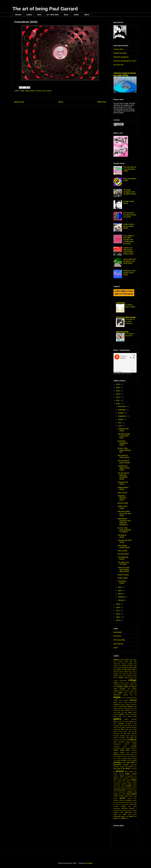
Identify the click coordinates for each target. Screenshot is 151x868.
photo (128, 769)
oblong (135, 758)
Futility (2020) (123, 578)
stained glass (132, 798)
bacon (120, 666)
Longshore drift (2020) (123, 430)
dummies (116, 704)
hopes (121, 726)
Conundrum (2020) (122, 582)
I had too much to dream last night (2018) (125, 74)
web (120, 814)
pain (132, 760)
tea (114, 802)
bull (120, 676)
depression (117, 695)
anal (115, 662)
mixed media (119, 750)
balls (124, 666)
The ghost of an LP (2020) (123, 563)
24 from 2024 (118, 49)
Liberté (115, 738)
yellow (116, 818)
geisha (126, 719)
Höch (135, 724)
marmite (127, 744)
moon (128, 752)
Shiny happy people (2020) (124, 546)
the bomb (134, 802)
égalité (128, 704)
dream (115, 702)
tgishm (128, 802)
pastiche (126, 765)
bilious (119, 668)
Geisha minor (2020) (123, 507)
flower (135, 712)
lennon (128, 736)
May (120, 587)
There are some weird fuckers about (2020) (123, 570)
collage (22, 91)
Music (66, 15)
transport (116, 806)
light (131, 738)
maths (135, 744)
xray (135, 816)
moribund (134, 752)
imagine (134, 728)
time (135, 804)
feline (119, 712)
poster (122, 776)
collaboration (123, 681)
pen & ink (121, 769)
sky (120, 794)
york (119, 818)
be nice (130, 666)
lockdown (39, 91)
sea (136, 788)
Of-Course (117, 636)
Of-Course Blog (119, 640)
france (121, 714)
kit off (123, 734)
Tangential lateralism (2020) (122, 498)
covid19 (122, 691)
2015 (118, 617)
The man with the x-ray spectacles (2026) (130, 169)
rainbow (134, 780)
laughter (134, 734)
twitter (135, 806)
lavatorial (116, 736)
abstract (116, 660)
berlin (115, 668)
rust (115, 788)
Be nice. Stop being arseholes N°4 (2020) (124, 530)
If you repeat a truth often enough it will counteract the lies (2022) (129, 240)
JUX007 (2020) (123, 575)
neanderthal (122, 754)
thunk (131, 804)
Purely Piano (128, 374)
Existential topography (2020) (123, 443)
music (116, 754)
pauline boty (124, 767)
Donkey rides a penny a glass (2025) (129, 226)
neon (135, 754)
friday (115, 716)
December (122, 406)
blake (118, 672)
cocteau (116, 681)
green (131, 722)
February (122, 597)
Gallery (29, 15)
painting (117, 762)
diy (122, 698)
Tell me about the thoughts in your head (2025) (130, 261)
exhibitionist (117, 710)
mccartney (117, 746)
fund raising (127, 716)
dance (125, 693)
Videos (87, 15)
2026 (118, 384)
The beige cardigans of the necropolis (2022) (130, 192)
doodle (115, 700)
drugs (126, 702)
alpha (135, 660)
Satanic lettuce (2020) (123, 488)
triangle (123, 806)
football (116, 714)
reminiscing (117, 784)
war (122, 812)
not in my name (126, 756)
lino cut (125, 740)
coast (135, 678)
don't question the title (130, 698)
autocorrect (117, 664)
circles (121, 678)
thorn (127, 804)
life (128, 738)
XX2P (116, 648)
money (122, 752)
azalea (115, 666)
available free (132, 664)
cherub (115, 678)
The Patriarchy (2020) (123, 558)
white (125, 814)
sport (135, 796)
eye (123, 710)
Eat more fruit (118, 65)
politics (128, 774)
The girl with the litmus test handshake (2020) (123, 476)
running (134, 786)
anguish (120, 662)
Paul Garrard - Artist (119, 374)
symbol (135, 800)
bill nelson (125, 668)
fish (123, 712)
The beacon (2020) (122, 536)
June (120, 426)
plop (135, 772)
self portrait (117, 790)
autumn (124, 664)
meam (125, 746)
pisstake (131, 772)
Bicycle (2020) (123, 503)
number (119, 758)
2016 (118, 614)
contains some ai (123, 687)
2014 (118, 620)
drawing (133, 700)
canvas (129, 676)
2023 (118, 394)
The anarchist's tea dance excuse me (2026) (130, 215)
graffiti (127, 722)
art (131, 662)
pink (126, 772)
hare (115, 724)
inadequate (117, 730)
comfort (127, 683)
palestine (124, 762)
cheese (134, 676)
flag (126, 712)
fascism (127, 710)
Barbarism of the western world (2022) (129, 273)
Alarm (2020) (122, 493)
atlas (135, 662)
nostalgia (118, 756)
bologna (116, 674)
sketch (116, 794)
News (39, 15)
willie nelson (132, 814)
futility (135, 716)
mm (128, 750)
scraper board (130, 788)
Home (61, 102)
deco (135, 693)
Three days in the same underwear (130, 321)
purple (116, 778)
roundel (128, 786)
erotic (135, 706)
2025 (118, 388)
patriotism (116, 767)
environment (123, 706)
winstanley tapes (119, 816)
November (122, 410)
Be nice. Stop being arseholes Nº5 (124, 450)
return (135, 784)
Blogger (90, 863)
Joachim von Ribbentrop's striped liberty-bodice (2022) (128, 251)
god (120, 722)
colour (116, 683)
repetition (124, 784)
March (121, 594)
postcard (116, 776)
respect (130, 784)
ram (115, 782)
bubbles (116, 676)
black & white (122, 670)
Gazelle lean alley (120, 53)
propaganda (129, 776)
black (131, 668)
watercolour (129, 812)
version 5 (129, 810)
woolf (127, 816)
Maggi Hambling (131, 742)
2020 (118, 404)
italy (122, 730)
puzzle (121, 778)
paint (44, 91)
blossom (122, 672)
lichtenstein (122, 738)
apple (126, 662)
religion (134, 782)
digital (27, 91)
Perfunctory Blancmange (126, 317)
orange (123, 760)
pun (135, 776)
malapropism (117, 744)
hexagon (121, 724)
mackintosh (121, 742)
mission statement (131, 748)
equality (130, 706)
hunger (127, 728)
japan (135, 730)
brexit (135, 674)
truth (129, 806)
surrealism (128, 800)
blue (127, 672)
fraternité (134, 714)
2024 (118, 391)
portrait (134, 774)
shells (135, 792)
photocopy (134, 769)
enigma (116, 706)
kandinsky (116, 734)
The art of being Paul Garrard (45, 9)
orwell (128, 760)
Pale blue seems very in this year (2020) (124, 513)
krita (129, 734)
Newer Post (19, 102)
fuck (120, 716)
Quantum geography (121, 57)
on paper (118, 760)
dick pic (133, 695)
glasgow (116, 722)
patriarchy (134, 765)
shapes (130, 792)
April (120, 590)
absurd (122, 660)
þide (124, 818)
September (122, 416)
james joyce (129, 730)
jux (136, 732)
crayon (127, 691)
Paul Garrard (118, 644)
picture (49, 91)
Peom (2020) (122, 551)
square (122, 798)
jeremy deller (118, 732)
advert (131, 660)
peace (131, 767)
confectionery (117, 685)
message (134, 746)
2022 (118, 397)
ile (131, 728)
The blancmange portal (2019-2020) (124, 436)
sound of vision (119, 796)
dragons (126, 700)
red (124, 782)
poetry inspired (118, 774)
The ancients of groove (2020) (124, 462)
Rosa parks (121, 786)
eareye (123, 704)
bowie (131, 674)
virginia (135, 810)
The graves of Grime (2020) (123, 456)
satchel (118, 788)
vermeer (124, 810)
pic (114, 772)
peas (135, 767)
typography (117, 808)
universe (132, 808)
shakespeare (122, 792)
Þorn (127, 818)
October (121, 413)
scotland (123, 788)
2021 (118, 400)
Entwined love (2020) (123, 483)
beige (135, 666)
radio (124, 780)
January (121, 600)
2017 (118, 611)
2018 (118, 607)
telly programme (121, 802)
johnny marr (127, 732)
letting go (134, 736)
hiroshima (129, 724)
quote (115, 780)
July (120, 423)
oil (114, 760)
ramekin (119, 782)
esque (115, 708)
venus (119, 810)
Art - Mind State (53, 15)
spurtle (115, 798)
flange (130, 712)
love (115, 742)
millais (123, 748)
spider (131, 796)
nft (114, 756)
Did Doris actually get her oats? (125, 61)
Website (18, 15)
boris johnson (124, 674)
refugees (129, 782)
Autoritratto (121, 303)
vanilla (115, 810)
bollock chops (133, 672)
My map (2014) (123, 554)
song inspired (132, 794)
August (121, 419)
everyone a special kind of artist (127, 708)
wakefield (116, 812)
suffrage (122, 800)
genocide (134, 719)
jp (133, 732)
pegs (115, 769)
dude (135, 702)
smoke (123, 794)
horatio (125, 726)
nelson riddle (130, 754)
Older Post (102, 102)
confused (125, 685)
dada (120, 693)
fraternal (128, 714)
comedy (121, 683)
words (131, 816)
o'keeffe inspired (127, 758)
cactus (124, 676)
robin (115, 786)
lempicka (122, 736)
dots (120, 700)
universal (124, 808)
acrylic (127, 660)
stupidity (116, 800)
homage (116, 726)
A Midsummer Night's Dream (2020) (124, 468)
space (127, 796)
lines (121, 740)
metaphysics (117, 748)
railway (128, 780)
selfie (123, 790)
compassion (133, 683)
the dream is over (119, 804)
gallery (33, 91)
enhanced (134, 704)
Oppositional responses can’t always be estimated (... (124, 522)
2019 (118, 604)
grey (135, 722)
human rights (121, 728)
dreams (121, 702)
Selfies (76, 15)
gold (123, 722)
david (131, 693)
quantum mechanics (130, 778)
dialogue (126, 695)
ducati (131, 702)
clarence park (128, 678)
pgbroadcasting (122, 332)
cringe (131, 691)
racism (119, 780)
